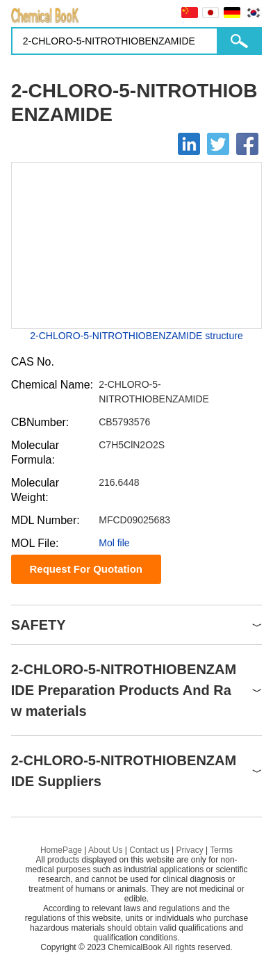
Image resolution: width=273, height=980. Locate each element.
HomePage (61, 850)
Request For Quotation (86, 569)
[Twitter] (218, 144)
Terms (221, 850)
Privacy (189, 850)
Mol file (114, 543)
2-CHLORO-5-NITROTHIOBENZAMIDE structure (136, 336)
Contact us (149, 850)
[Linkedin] (189, 144)
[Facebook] (247, 144)
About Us (105, 850)
